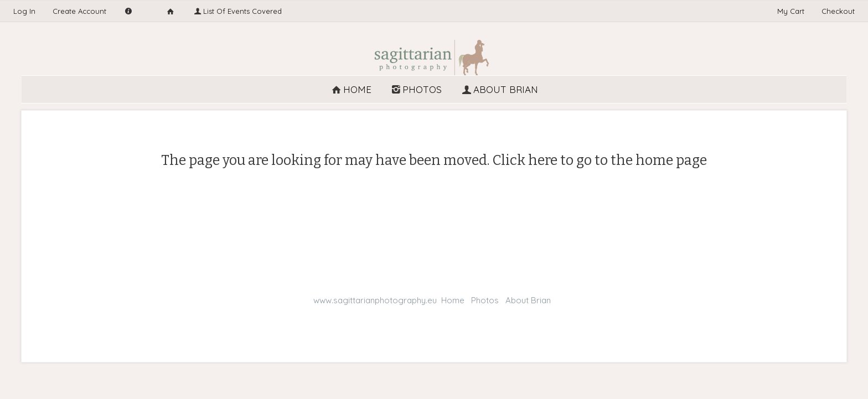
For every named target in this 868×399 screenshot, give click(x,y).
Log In (24, 11)
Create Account (79, 11)
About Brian (499, 89)
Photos (416, 89)
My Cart (792, 11)
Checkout (838, 11)
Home (351, 89)
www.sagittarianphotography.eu (375, 300)
